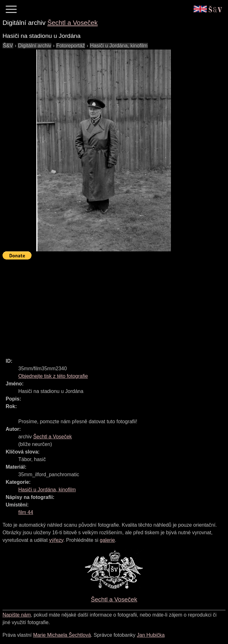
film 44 (26, 512)
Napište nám (17, 615)
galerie (107, 540)
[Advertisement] (115, 306)
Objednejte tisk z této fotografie (53, 376)
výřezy (56, 540)
